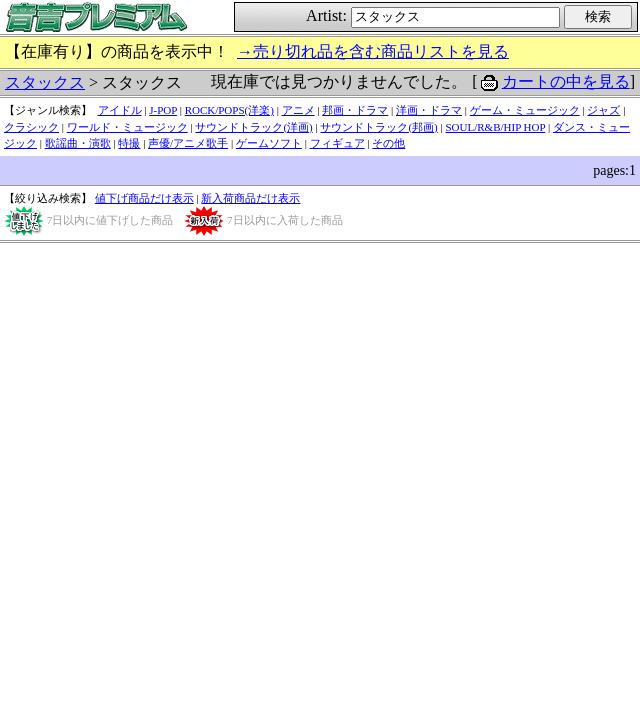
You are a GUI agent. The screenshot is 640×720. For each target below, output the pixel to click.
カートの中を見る (566, 81)
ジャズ (603, 110)
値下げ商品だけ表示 (144, 198)
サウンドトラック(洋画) (253, 127)
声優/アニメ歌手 (188, 143)
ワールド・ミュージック (127, 127)
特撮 (129, 143)
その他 (388, 143)
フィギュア (337, 143)
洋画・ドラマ (429, 110)
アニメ (298, 110)
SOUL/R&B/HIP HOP (495, 127)
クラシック (31, 127)
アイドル (120, 110)
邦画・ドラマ (355, 110)
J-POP (163, 110)
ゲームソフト (269, 143)
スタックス (45, 82)
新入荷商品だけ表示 (250, 198)
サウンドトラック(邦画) (378, 127)
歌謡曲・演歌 (78, 143)
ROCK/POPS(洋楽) (229, 110)
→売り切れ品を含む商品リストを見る (373, 51)
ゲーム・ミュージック (525, 110)
